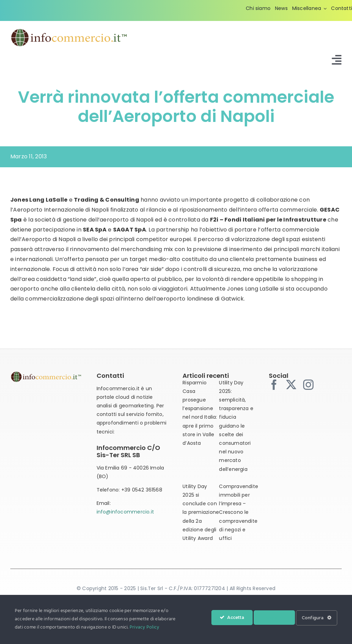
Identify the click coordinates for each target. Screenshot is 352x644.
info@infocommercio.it (125, 512)
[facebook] (274, 385)
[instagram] (308, 385)
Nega (274, 618)
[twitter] (291, 385)
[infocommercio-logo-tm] (69, 30)
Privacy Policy (144, 627)
